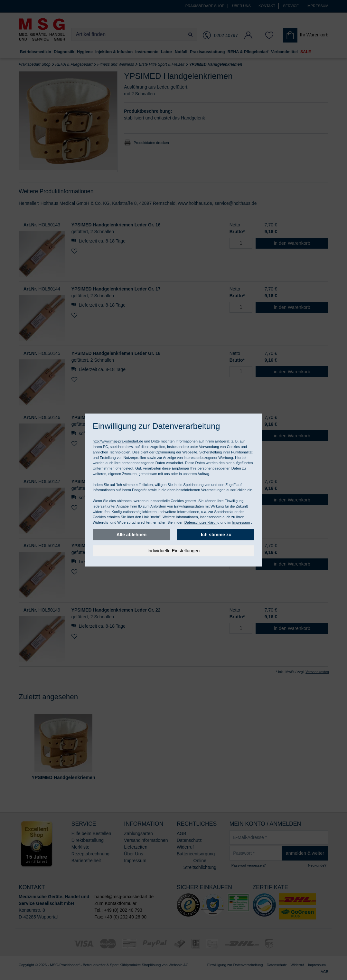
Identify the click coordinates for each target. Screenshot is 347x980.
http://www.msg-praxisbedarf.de (118, 441)
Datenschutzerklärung (202, 522)
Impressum (241, 522)
